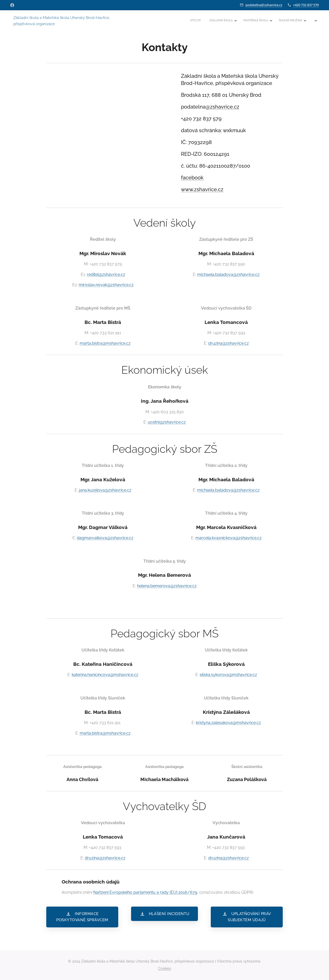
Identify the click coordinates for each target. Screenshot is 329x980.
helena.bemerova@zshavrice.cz (167, 586)
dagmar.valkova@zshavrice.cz (105, 538)
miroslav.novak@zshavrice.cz (106, 285)
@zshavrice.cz (222, 107)
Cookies (165, 968)
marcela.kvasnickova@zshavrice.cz (229, 538)
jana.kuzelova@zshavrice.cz (105, 490)
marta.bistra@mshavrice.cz (105, 343)
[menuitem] (258, 21)
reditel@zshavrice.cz (106, 275)
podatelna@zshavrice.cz (264, 5)
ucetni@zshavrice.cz (167, 422)
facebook (192, 178)
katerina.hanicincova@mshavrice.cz (105, 675)
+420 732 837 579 (306, 5)
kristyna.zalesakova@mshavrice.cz (228, 723)
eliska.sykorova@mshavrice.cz (228, 675)
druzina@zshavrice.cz (229, 343)
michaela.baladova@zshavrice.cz (228, 275)
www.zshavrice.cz (202, 189)
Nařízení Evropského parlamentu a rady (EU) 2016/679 (145, 892)
